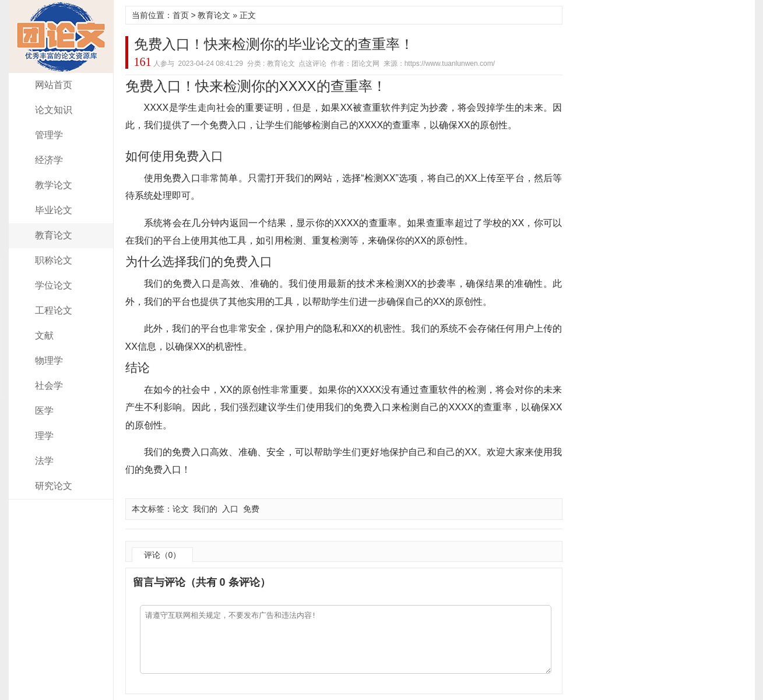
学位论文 (54, 285)
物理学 (49, 360)
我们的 (205, 509)
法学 (44, 461)
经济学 (49, 160)
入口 (230, 509)
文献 (44, 335)
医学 (44, 411)
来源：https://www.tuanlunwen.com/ (439, 64)
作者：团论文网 (355, 64)
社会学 (49, 386)
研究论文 (54, 486)
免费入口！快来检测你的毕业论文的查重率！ (274, 44)
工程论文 (54, 310)
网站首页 (54, 85)
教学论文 (54, 185)
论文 (181, 509)
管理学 (49, 135)
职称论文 (54, 260)
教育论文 (54, 235)
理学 (44, 436)
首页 (181, 15)
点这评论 (312, 64)
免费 (251, 509)
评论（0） (163, 555)
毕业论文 (54, 210)
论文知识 (54, 110)
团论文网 (61, 36)
